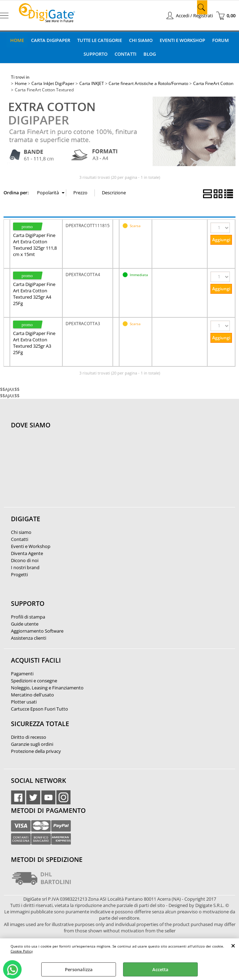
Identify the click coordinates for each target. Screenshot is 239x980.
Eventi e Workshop (182, 40)
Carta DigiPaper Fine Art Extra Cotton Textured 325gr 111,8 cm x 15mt (35, 245)
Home (17, 40)
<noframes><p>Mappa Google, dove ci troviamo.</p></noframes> (64, 472)
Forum (220, 40)
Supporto (96, 54)
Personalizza (79, 969)
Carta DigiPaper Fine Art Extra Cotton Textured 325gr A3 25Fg (34, 343)
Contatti (125, 54)
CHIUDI (233, 945)
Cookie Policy (22, 951)
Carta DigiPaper (51, 40)
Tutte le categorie (100, 40)
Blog (150, 54)
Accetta (160, 969)
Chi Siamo (141, 40)
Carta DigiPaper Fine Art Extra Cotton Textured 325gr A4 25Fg (34, 294)
